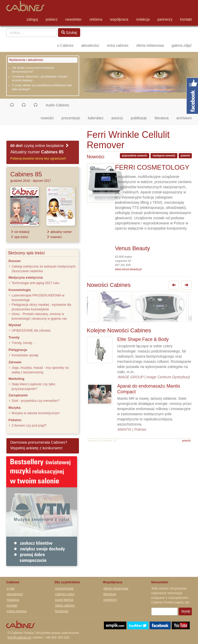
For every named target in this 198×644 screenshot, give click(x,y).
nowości (49, 118)
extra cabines (118, 45)
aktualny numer (59, 232)
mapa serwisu (17, 611)
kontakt (186, 19)
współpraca (119, 19)
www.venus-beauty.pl (128, 269)
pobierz (52, 19)
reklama (96, 19)
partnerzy (165, 19)
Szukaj (69, 33)
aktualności (90, 45)
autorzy (117, 118)
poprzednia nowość (135, 155)
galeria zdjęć (182, 45)
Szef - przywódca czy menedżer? (35, 401)
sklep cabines (65, 606)
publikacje (139, 118)
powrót (185, 155)
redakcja (143, 19)
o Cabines (65, 45)
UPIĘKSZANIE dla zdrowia (31, 331)
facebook (62, 611)
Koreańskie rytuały (25, 355)
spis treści (19, 237)
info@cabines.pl (19, 638)
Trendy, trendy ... (24, 343)
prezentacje (71, 118)
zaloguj (32, 19)
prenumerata (64, 588)
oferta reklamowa (150, 45)
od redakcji (20, 232)
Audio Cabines (57, 105)
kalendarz (96, 118)
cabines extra (65, 594)
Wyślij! (186, 611)
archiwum (184, 118)
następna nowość (164, 155)
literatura (162, 118)
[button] (12, 105)
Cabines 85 (26, 174)
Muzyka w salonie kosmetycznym (36, 413)
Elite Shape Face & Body (143, 339)
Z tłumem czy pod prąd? (29, 426)
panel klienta (64, 600)
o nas (11, 588)
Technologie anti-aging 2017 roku (36, 283)
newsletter (73, 19)
